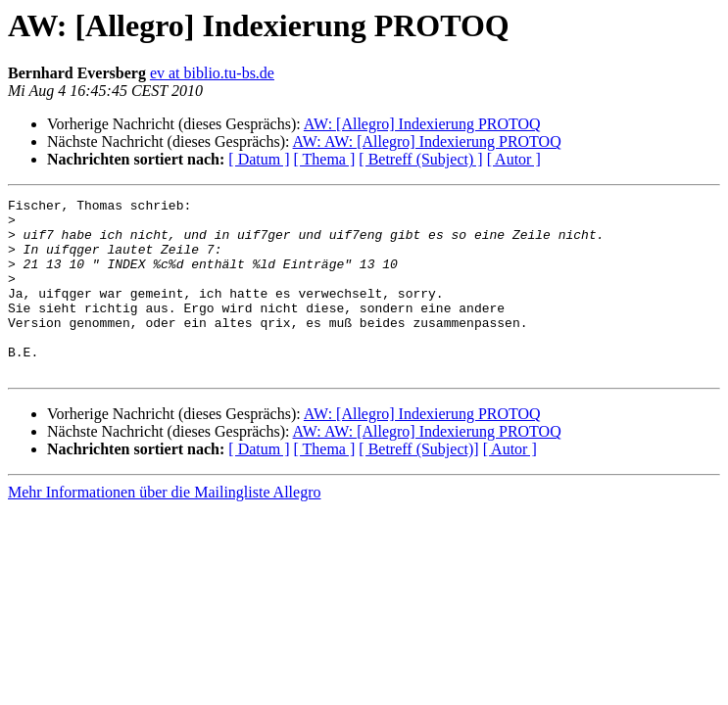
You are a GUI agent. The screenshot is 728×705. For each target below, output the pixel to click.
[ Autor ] (514, 159)
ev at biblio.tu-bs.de (212, 73)
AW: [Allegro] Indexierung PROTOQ (422, 124)
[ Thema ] (325, 159)
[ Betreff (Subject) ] (420, 159)
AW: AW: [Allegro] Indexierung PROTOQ (427, 141)
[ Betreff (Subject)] (418, 484)
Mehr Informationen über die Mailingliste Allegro (164, 527)
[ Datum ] (259, 159)
